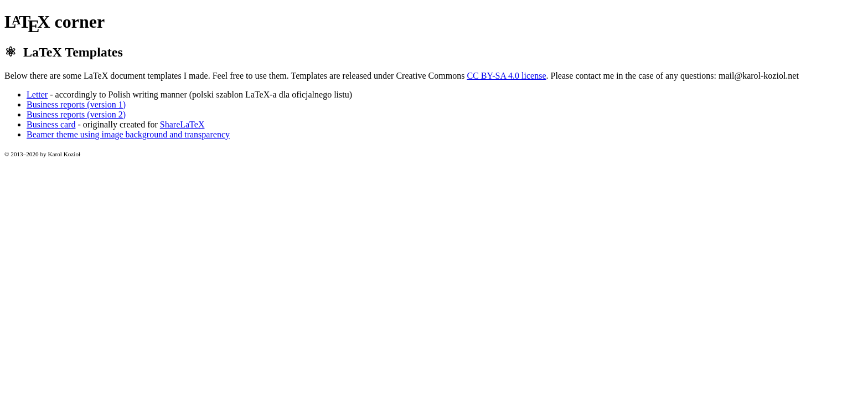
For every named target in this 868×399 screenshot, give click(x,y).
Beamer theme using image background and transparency (128, 134)
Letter (37, 94)
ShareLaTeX (182, 124)
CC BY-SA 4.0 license (506, 76)
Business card (51, 124)
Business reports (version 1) (76, 104)
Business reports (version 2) (76, 114)
